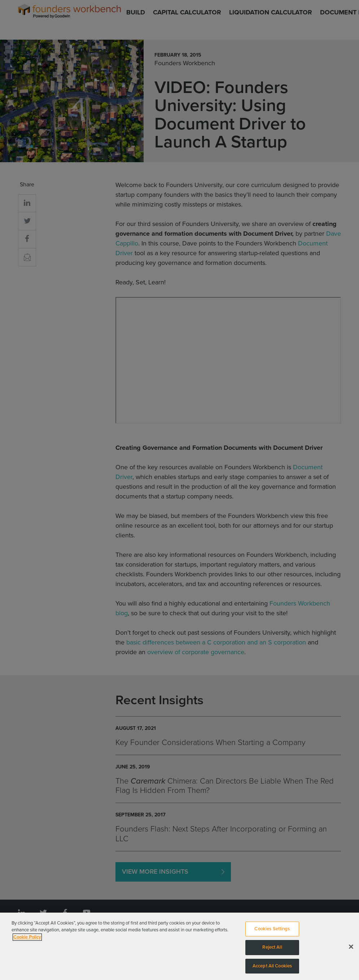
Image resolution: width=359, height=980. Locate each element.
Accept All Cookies (272, 969)
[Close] (351, 949)
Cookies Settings (272, 932)
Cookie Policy (27, 940)
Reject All (272, 950)
